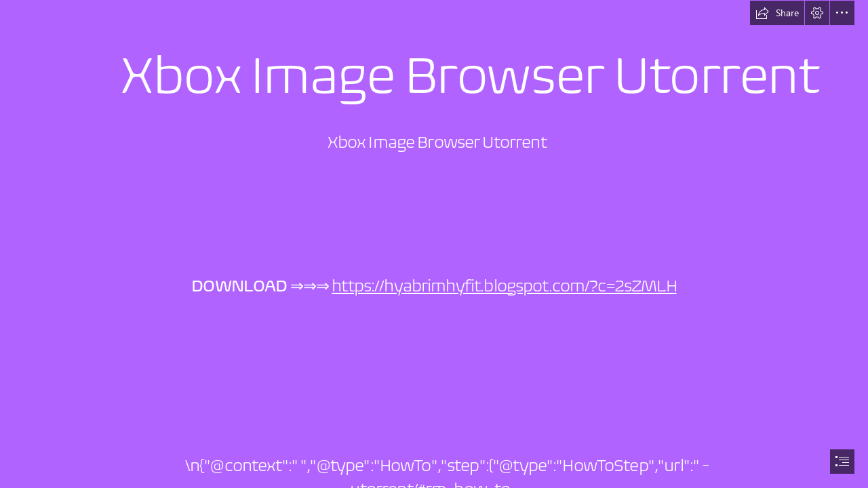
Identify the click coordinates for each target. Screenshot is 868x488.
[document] (434, 244)
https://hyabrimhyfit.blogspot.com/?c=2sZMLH (504, 286)
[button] (777, 13)
